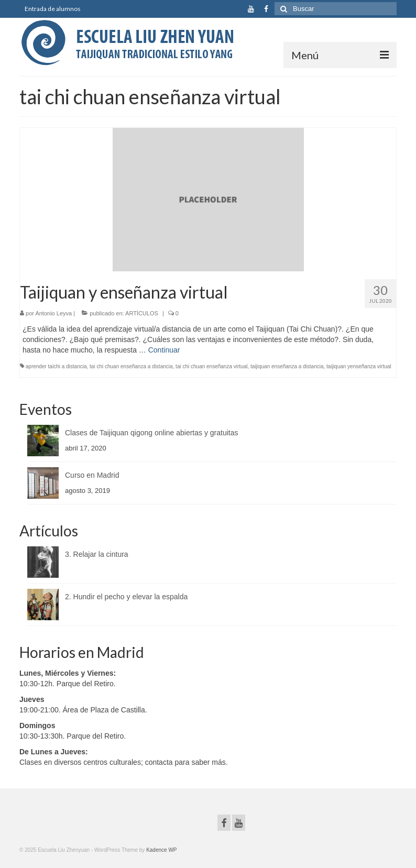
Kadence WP (161, 850)
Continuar (164, 350)
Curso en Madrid (92, 475)
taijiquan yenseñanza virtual (359, 366)
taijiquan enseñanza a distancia (287, 366)
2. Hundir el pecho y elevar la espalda (126, 597)
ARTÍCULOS (142, 313)
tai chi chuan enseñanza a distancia (131, 366)
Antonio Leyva (53, 313)
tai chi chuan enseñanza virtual (211, 366)
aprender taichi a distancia (56, 366)
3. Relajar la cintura (97, 554)
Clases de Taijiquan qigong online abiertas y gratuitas (152, 433)
